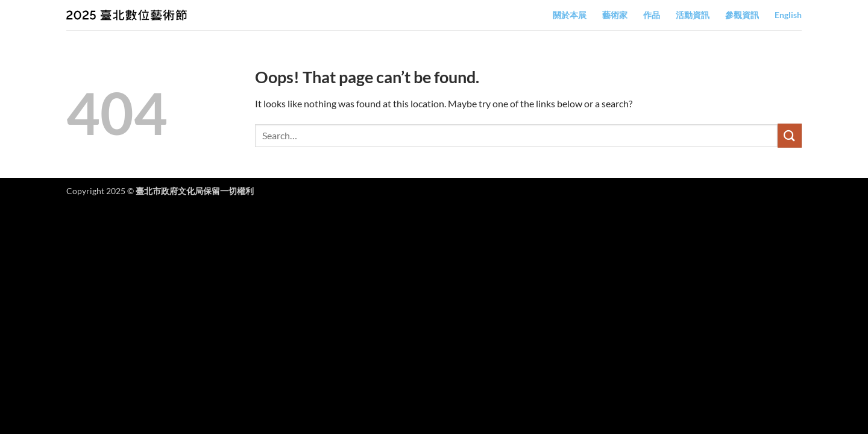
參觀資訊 (742, 15)
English (788, 15)
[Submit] (790, 135)
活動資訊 (693, 15)
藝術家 (615, 15)
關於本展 (570, 15)
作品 (652, 15)
